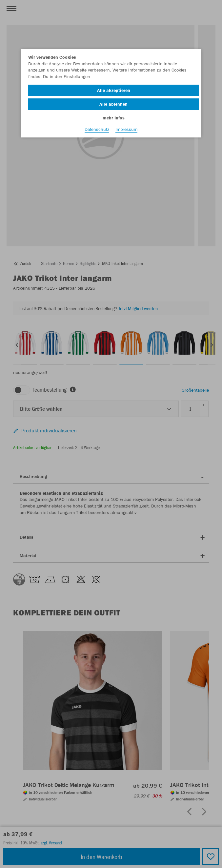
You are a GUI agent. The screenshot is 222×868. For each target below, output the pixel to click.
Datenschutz (97, 129)
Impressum (126, 129)
